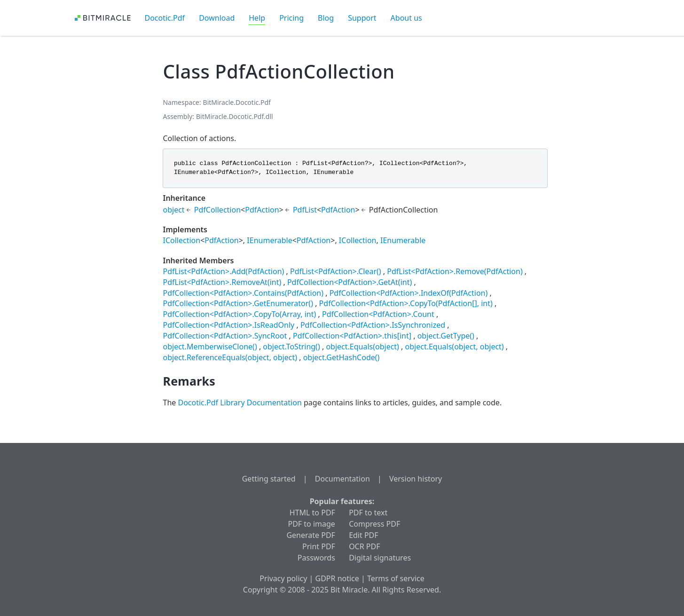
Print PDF (319, 546)
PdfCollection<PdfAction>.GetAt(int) (350, 282)
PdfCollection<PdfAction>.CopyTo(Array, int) (239, 314)
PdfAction (262, 210)
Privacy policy (283, 578)
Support (362, 18)
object (173, 210)
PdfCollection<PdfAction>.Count (378, 314)
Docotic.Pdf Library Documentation (240, 403)
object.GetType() (446, 336)
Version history (416, 479)
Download (217, 18)
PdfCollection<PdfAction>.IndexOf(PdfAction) (409, 293)
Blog (326, 18)
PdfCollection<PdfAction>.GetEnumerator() (238, 303)
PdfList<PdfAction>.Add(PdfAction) (223, 271)
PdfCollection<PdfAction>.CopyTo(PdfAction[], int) (406, 303)
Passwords (316, 558)
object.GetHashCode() (342, 357)
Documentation (342, 479)
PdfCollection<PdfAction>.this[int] (352, 336)
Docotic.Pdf (165, 18)
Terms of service (396, 578)
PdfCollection (217, 210)
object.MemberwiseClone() (210, 347)
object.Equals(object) (362, 347)
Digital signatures (380, 558)
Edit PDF (363, 535)
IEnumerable (269, 240)
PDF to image (312, 524)
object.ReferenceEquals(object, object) (230, 357)
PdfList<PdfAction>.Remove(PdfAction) (455, 271)
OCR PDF (364, 546)
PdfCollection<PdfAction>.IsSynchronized (373, 325)
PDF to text (368, 513)
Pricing (291, 18)
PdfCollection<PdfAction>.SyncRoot (225, 336)
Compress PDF (374, 524)
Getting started (269, 479)
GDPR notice (337, 578)
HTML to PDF (312, 513)
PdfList (305, 210)
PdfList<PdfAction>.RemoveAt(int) (222, 282)
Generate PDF (311, 535)
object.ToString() (291, 347)
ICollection (181, 240)
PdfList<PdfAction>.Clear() (336, 271)
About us (406, 18)
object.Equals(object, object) (455, 347)
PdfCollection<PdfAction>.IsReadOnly (228, 325)
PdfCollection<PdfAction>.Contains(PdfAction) (243, 293)
